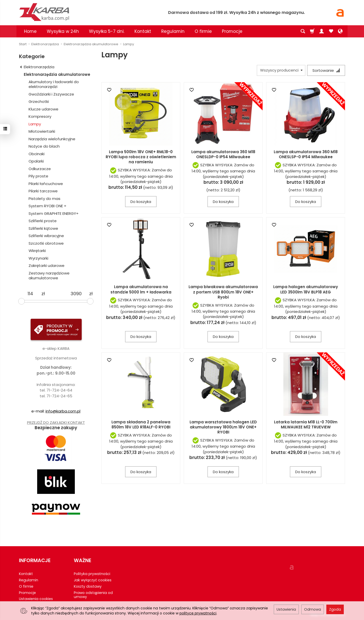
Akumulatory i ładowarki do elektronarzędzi (54, 84)
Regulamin (173, 31)
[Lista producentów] (281, 70)
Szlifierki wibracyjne (46, 236)
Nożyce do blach (44, 146)
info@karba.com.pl (63, 411)
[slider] (21, 301)
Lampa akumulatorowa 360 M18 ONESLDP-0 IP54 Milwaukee (223, 154)
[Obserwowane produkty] (331, 31)
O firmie (203, 31)
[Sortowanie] (326, 70)
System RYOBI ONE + (48, 206)
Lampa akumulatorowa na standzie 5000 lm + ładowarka (141, 289)
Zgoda (335, 609)
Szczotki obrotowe (46, 243)
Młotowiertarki (42, 131)
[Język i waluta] (340, 31)
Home (30, 31)
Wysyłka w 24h (63, 31)
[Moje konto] (322, 31)
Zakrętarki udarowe (47, 266)
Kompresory (40, 116)
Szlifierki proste (43, 221)
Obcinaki (37, 154)
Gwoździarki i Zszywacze (51, 94)
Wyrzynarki (38, 258)
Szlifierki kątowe (43, 228)
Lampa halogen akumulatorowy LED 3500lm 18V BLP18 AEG (306, 289)
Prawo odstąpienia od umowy (93, 595)
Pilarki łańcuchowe (46, 184)
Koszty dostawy (88, 586)
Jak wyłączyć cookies (93, 580)
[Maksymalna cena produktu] (76, 294)
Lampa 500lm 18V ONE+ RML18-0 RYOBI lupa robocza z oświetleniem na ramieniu (141, 157)
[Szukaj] (303, 31)
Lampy (35, 124)
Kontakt (143, 31)
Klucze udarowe (43, 109)
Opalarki (36, 161)
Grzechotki (39, 101)
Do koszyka (141, 202)
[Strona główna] (78, 12)
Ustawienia (286, 609)
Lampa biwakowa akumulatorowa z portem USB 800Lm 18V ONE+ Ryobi (223, 292)
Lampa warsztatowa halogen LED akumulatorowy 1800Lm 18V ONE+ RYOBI (223, 427)
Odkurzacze (40, 169)
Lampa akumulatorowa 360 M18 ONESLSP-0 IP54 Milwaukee (306, 154)
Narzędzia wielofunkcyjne (52, 139)
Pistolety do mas (44, 199)
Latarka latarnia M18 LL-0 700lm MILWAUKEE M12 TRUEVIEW (306, 424)
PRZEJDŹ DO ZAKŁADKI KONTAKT (56, 422)
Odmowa (313, 609)
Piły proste (38, 176)
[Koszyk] (312, 31)
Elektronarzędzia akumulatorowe (57, 74)
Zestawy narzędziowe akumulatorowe (49, 276)
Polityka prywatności (92, 574)
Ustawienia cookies (36, 599)
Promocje (232, 31)
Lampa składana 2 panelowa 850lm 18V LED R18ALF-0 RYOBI (141, 424)
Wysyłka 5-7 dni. (107, 31)
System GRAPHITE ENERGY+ (54, 213)
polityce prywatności (198, 613)
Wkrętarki (37, 251)
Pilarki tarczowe (43, 191)
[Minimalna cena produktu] (30, 294)
